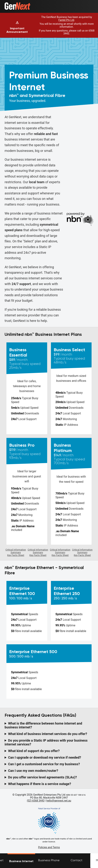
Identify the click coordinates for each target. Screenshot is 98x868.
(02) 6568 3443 (36, 801)
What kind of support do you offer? (34, 751)
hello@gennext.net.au (59, 801)
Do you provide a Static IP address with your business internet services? (46, 742)
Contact (76, 860)
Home (9, 4)
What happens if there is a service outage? (40, 784)
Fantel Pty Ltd (66, 20)
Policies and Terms (49, 847)
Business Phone (49, 860)
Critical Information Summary (16, 551)
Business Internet (21, 861)
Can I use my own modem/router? (33, 771)
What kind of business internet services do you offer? (48, 734)
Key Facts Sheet (16, 555)
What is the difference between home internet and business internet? (43, 725)
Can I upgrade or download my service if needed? (45, 757)
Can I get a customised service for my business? (44, 764)
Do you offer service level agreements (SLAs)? (42, 777)
